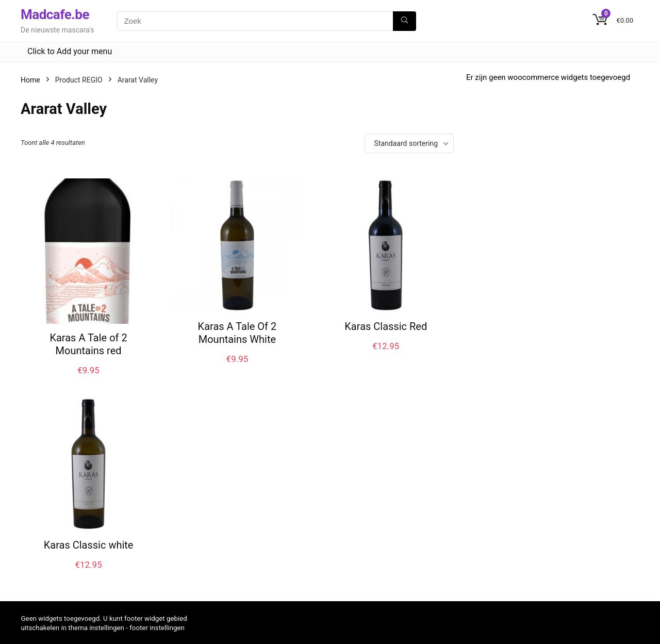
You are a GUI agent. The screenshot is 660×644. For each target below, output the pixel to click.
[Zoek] (405, 21)
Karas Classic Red (386, 326)
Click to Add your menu (70, 51)
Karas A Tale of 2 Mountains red (88, 344)
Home (30, 80)
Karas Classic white (89, 545)
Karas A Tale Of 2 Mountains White (237, 333)
